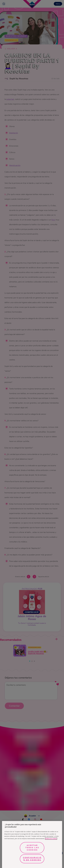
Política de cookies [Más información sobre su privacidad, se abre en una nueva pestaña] (51, 839)
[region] (32, 844)
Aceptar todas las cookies (32, 848)
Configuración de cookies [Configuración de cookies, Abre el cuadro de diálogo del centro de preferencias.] (32, 859)
